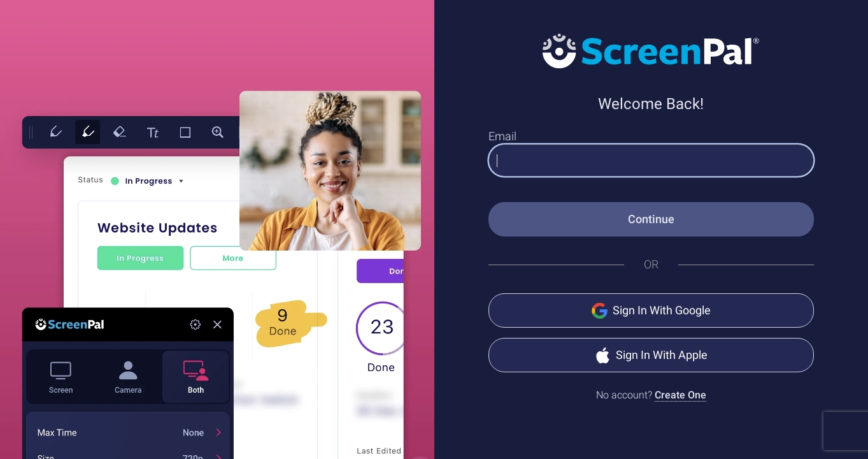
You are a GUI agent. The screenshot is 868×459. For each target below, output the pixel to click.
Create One (680, 395)
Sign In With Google (651, 311)
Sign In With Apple (651, 355)
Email (502, 136)
